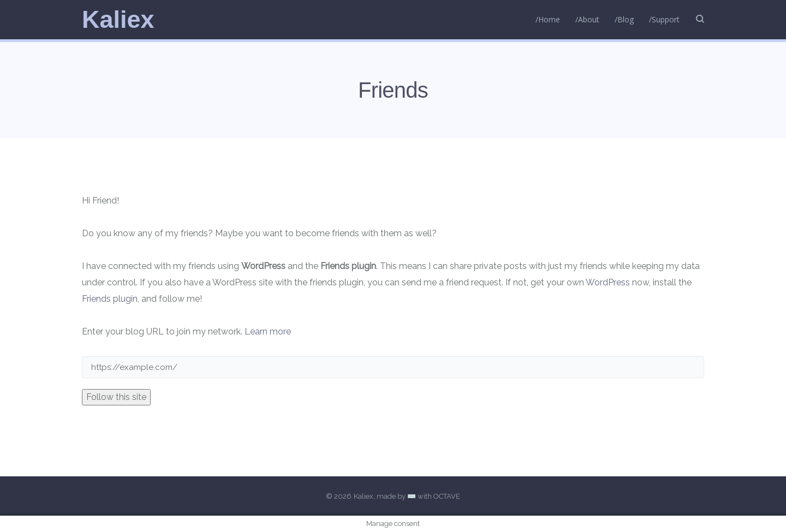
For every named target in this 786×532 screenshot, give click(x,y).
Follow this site (116, 397)
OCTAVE (447, 496)
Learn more (268, 331)
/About (587, 19)
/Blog (624, 19)
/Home (548, 19)
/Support (664, 19)
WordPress (608, 282)
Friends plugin (110, 299)
